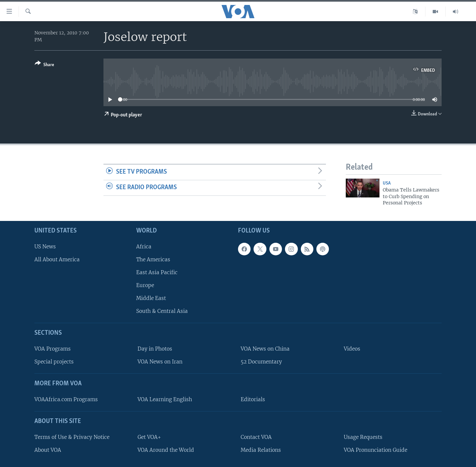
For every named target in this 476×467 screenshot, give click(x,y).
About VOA (48, 450)
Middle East (151, 298)
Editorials (253, 399)
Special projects (54, 362)
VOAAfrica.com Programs (66, 399)
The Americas (153, 259)
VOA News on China (265, 349)
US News (45, 246)
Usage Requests (363, 437)
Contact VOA (256, 437)
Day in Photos (155, 349)
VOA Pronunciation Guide (376, 450)
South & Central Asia (162, 311)
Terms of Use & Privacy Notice (72, 437)
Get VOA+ (149, 437)
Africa (144, 246)
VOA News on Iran (160, 362)
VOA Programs (53, 349)
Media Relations (261, 450)
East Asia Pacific (157, 272)
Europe (145, 285)
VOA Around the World (166, 450)
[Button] (44, 65)
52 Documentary (261, 362)
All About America (57, 259)
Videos (352, 349)
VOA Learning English (165, 399)
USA (387, 183)
